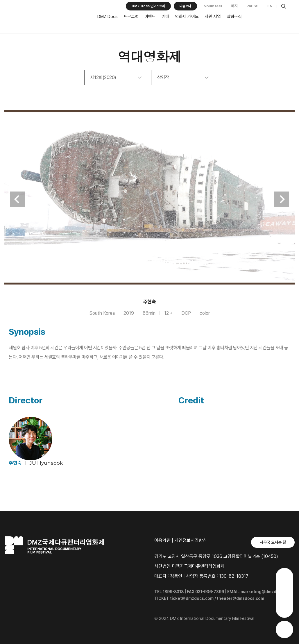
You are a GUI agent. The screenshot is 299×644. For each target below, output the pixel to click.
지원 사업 (213, 17)
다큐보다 (185, 6)
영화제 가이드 (187, 17)
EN (270, 6)
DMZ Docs (108, 17)
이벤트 (150, 17)
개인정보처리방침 (191, 540)
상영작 (163, 77)
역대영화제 (149, 56)
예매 (165, 17)
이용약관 (162, 540)
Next (282, 199)
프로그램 (131, 17)
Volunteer (213, 6)
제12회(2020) (103, 77)
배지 (234, 6)
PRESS (253, 6)
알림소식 (234, 17)
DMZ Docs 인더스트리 (148, 6)
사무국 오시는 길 (273, 542)
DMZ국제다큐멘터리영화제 (48, 18)
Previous (17, 199)
